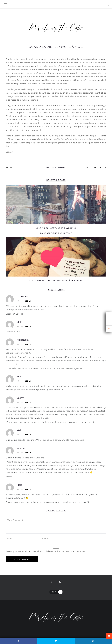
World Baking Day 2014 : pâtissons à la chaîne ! (56, 280)
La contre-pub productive (56, 233)
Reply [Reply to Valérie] (28, 453)
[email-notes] (22, 539)
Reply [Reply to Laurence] (28, 301)
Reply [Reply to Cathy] (28, 402)
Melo (19, 322)
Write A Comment (56, 167)
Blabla (10, 168)
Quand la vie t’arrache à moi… (56, 47)
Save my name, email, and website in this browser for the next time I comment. (46, 551)
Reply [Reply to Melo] (28, 327)
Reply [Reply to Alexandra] (28, 344)
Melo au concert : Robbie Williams (56, 228)
